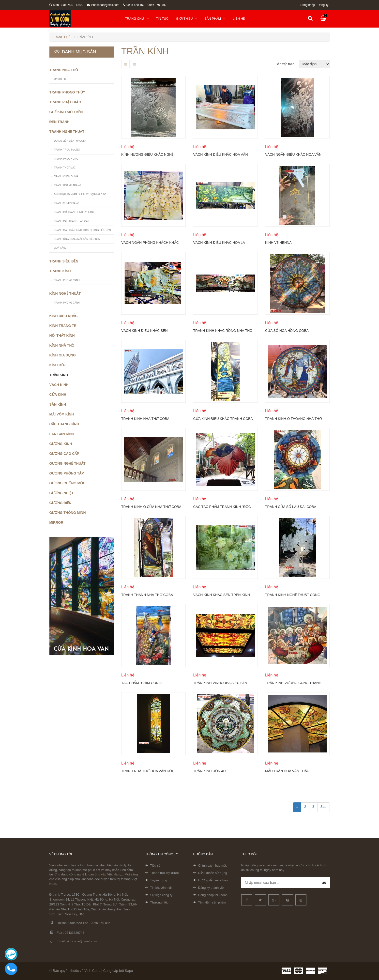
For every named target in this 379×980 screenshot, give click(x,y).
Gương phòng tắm (67, 473)
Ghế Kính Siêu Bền (66, 112)
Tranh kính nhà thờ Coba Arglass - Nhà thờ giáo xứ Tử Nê (149, 419)
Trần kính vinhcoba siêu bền (220, 683)
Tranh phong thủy (67, 92)
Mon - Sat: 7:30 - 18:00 (66, 5)
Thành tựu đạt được (165, 873)
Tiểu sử (156, 865)
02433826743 (75, 933)
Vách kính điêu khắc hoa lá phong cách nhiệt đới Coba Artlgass (219, 243)
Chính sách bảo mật (212, 865)
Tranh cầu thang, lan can (72, 221)
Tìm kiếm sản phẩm (212, 902)
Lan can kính (62, 434)
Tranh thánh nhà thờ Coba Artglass (147, 595)
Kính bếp (58, 365)
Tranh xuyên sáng (67, 203)
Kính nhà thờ (62, 345)
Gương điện (61, 503)
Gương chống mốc (68, 483)
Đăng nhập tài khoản (213, 895)
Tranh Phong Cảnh (67, 280)
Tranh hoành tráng (68, 185)
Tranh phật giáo (65, 102)
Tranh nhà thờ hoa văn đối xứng (147, 771)
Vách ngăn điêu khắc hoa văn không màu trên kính (293, 154)
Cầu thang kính (64, 424)
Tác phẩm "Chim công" (142, 683)
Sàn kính (58, 404)
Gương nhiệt (61, 493)
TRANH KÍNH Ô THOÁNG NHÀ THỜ (294, 419)
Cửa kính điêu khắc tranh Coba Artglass (223, 419)
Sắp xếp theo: (286, 64)
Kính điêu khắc (64, 316)
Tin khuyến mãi (161, 888)
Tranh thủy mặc (65, 168)
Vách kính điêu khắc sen (144, 331)
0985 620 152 (134, 5)
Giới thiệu (187, 19)
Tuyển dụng (159, 880)
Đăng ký (323, 5)
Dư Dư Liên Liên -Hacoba (70, 141)
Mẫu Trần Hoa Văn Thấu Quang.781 (287, 771)
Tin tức (162, 19)
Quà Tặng (60, 248)
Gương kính (61, 444)
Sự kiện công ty (161, 895)
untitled (60, 79)
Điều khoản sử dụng (213, 873)
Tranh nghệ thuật (67, 132)
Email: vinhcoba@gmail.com (73, 942)
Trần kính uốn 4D (209, 771)
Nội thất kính (62, 336)
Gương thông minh (68, 513)
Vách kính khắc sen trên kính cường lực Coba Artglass (221, 595)
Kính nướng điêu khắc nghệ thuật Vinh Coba (147, 154)
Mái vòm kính (62, 414)
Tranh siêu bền (64, 261)
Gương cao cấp (64, 454)
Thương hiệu (159, 902)
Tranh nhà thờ (64, 70)
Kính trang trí (63, 326)
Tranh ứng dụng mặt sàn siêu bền (77, 239)
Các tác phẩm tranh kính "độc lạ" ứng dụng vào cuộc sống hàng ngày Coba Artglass (222, 507)
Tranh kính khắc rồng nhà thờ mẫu (223, 331)
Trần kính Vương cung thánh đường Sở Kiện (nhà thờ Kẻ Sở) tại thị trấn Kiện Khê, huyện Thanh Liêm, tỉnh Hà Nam (294, 683)
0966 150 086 (157, 5)
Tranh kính (60, 271)
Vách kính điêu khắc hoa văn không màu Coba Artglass (220, 154)
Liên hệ (239, 19)
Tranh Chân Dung (66, 176)
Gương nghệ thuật (68, 463)
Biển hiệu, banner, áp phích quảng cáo (80, 194)
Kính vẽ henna (278, 243)
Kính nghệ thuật (65, 293)
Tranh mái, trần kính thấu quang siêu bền (83, 230)
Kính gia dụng (63, 355)
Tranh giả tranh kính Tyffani (74, 212)
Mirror (56, 522)
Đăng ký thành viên (212, 888)
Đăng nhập (308, 5)
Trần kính (59, 375)
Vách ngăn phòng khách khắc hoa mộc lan (150, 243)
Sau (324, 807)
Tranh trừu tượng (67, 150)
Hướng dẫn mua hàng (214, 880)
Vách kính (59, 385)
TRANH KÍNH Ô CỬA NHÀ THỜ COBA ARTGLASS (151, 507)
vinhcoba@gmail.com (103, 5)
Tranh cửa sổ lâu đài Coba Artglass (291, 507)
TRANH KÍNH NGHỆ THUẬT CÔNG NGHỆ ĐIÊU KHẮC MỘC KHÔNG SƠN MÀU (295, 595)
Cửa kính (58, 395)
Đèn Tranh (60, 122)
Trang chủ (137, 19)
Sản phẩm (215, 19)
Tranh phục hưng (66, 159)
